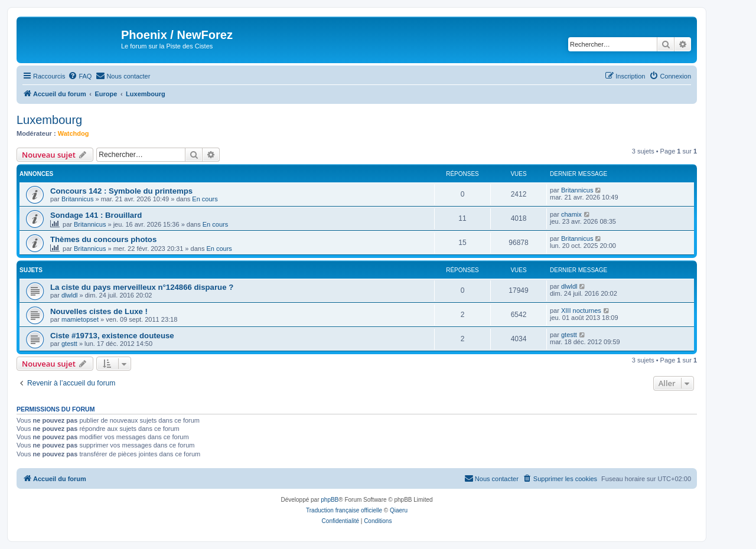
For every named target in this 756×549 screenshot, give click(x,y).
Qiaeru (399, 510)
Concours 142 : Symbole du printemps (121, 191)
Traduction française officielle (344, 510)
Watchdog (74, 133)
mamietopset (80, 319)
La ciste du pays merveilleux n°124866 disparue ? (142, 287)
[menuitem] (80, 76)
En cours (205, 199)
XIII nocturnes (581, 311)
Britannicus (77, 199)
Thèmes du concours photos (103, 239)
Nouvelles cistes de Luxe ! (99, 311)
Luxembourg (49, 120)
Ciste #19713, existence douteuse (112, 336)
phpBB (330, 500)
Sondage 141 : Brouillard (96, 215)
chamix (571, 214)
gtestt (69, 344)
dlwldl (70, 295)
